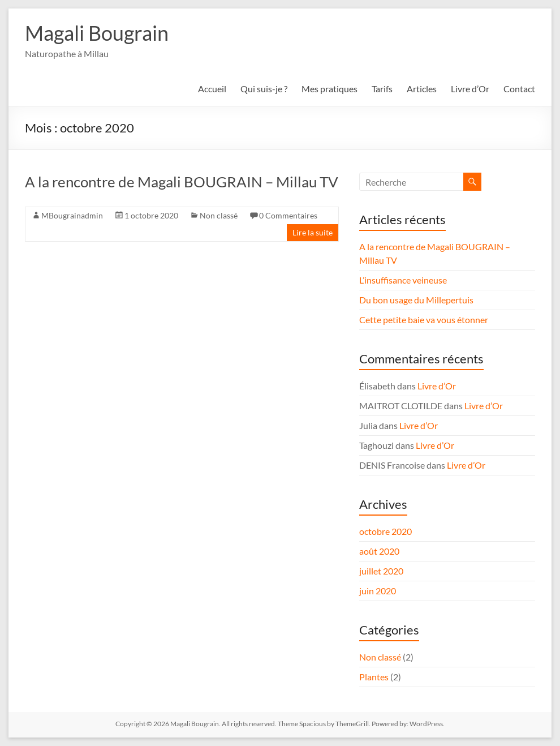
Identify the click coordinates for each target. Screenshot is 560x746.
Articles (422, 89)
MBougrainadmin (72, 215)
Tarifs (382, 89)
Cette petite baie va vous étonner (424, 320)
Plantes (374, 677)
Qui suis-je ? (264, 89)
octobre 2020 (385, 531)
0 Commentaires (288, 215)
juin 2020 (378, 591)
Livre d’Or (470, 89)
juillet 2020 (381, 571)
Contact (519, 89)
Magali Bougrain (97, 33)
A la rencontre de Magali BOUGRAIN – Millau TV (182, 182)
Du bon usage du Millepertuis (416, 300)
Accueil (212, 89)
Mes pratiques (329, 89)
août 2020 (379, 551)
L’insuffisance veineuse (403, 280)
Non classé (219, 215)
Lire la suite (313, 232)
